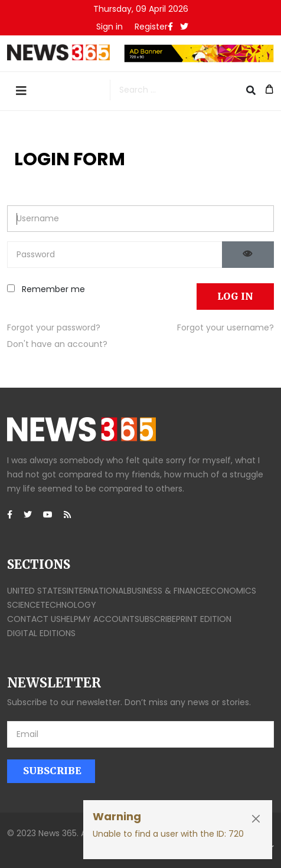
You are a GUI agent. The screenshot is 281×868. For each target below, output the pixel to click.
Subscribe (155, 619)
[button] (110, 27)
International (97, 591)
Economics (231, 591)
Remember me (46, 289)
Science (24, 605)
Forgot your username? (226, 327)
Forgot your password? (54, 327)
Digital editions (41, 633)
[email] (140, 734)
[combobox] (183, 90)
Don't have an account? (57, 344)
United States (37, 591)
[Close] (256, 819)
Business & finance (166, 591)
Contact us (34, 619)
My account (107, 619)
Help (70, 619)
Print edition (204, 619)
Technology (68, 605)
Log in (235, 296)
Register (151, 27)
